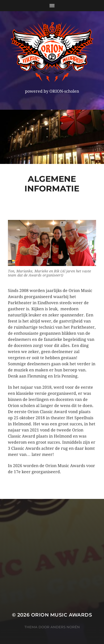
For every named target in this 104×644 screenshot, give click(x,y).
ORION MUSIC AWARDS (62, 615)
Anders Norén (65, 627)
